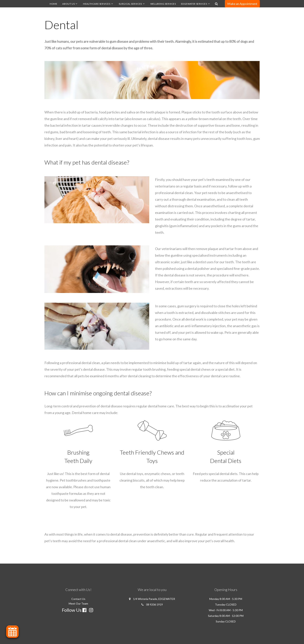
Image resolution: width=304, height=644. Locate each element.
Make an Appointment (242, 4)
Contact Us (78, 599)
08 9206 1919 (154, 604)
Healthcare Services (97, 4)
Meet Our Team (78, 603)
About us (68, 4)
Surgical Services (130, 4)
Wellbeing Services (163, 4)
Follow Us (72, 610)
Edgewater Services (194, 4)
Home (53, 4)
